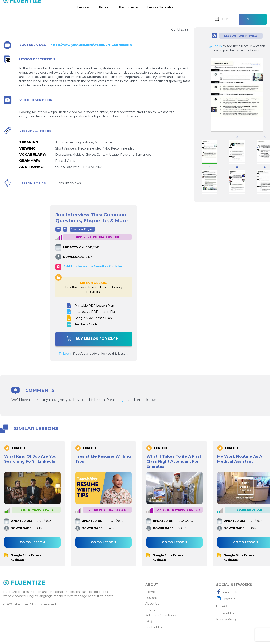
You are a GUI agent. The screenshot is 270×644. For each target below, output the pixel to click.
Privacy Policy (226, 619)
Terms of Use (226, 613)
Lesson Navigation (161, 7)
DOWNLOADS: (74, 257)
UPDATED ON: (74, 247)
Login (222, 19)
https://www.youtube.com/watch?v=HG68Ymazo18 (91, 45)
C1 (65, 229)
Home (150, 592)
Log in (66, 354)
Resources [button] (128, 7)
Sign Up (253, 19)
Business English (82, 229)
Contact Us (154, 627)
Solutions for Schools (161, 615)
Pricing (104, 7)
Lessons (83, 7)
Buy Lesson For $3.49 (92, 338)
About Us (152, 604)
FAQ (149, 621)
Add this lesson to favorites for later (93, 266)
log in (123, 400)
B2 (58, 229)
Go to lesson (32, 542)
